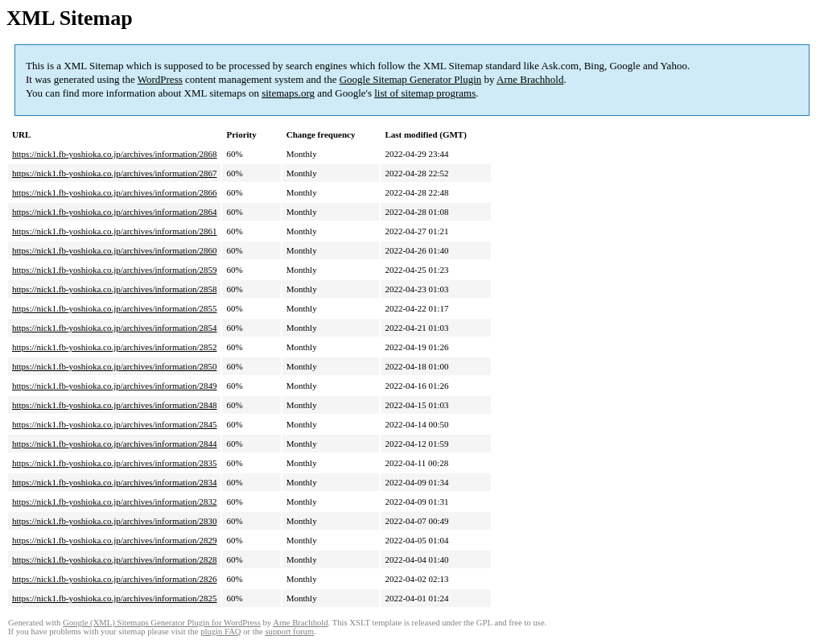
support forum (289, 632)
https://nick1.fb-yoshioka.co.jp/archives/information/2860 (114, 250)
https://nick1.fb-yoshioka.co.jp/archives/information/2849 (114, 386)
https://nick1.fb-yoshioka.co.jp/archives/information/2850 (114, 366)
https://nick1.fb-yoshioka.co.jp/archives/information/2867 (114, 173)
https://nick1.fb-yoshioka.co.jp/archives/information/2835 (114, 463)
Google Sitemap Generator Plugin (411, 79)
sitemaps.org (288, 93)
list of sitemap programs (425, 93)
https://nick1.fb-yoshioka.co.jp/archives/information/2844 (114, 444)
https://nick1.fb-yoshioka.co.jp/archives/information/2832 (114, 502)
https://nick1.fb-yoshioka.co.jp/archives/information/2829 (114, 540)
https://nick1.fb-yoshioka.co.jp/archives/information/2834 (114, 482)
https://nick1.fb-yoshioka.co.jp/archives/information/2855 (114, 308)
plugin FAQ (220, 632)
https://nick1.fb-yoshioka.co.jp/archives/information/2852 (114, 347)
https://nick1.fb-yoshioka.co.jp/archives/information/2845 (114, 424)
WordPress (160, 79)
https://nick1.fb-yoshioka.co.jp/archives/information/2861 (114, 231)
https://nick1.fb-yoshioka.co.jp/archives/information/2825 (114, 598)
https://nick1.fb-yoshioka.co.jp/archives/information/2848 (114, 405)
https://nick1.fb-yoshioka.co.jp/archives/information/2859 (114, 270)
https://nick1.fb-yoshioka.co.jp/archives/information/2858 (114, 289)
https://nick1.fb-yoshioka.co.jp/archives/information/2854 (114, 328)
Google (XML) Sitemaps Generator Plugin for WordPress (162, 623)
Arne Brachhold (530, 79)
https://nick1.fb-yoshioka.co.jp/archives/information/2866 (114, 192)
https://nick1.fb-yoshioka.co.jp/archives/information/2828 (114, 559)
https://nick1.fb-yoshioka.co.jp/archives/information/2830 (114, 521)
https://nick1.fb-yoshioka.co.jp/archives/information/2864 (114, 212)
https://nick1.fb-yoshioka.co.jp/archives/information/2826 (114, 579)
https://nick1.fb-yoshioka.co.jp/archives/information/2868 (114, 154)
